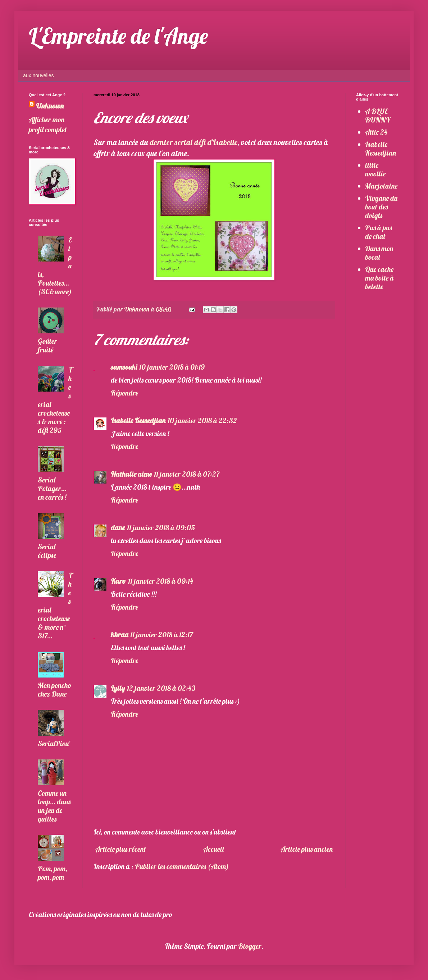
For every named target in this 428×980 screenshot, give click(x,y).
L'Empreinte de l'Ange (118, 36)
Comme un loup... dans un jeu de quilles (54, 806)
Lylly (118, 688)
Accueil (213, 849)
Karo (118, 581)
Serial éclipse (47, 551)
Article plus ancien (307, 849)
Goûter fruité (47, 345)
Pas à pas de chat (379, 232)
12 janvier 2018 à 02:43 (161, 688)
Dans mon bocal (379, 253)
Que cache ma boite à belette (379, 278)
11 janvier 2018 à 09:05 (161, 528)
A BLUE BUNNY (378, 115)
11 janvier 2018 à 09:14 (161, 581)
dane (118, 528)
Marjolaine (381, 186)
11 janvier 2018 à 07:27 (187, 474)
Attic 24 (376, 132)
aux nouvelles (38, 75)
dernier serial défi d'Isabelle (193, 142)
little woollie (375, 169)
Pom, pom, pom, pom (53, 873)
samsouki (124, 367)
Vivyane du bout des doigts (381, 207)
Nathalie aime (131, 474)
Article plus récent (121, 849)
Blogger (250, 946)
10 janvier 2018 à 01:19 (172, 367)
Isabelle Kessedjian (138, 420)
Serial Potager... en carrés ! (52, 488)
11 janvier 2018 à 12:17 (162, 635)
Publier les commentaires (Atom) (182, 866)
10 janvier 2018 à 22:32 (202, 420)
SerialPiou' (54, 743)
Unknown (50, 106)
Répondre (124, 393)
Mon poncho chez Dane (55, 690)
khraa (119, 635)
